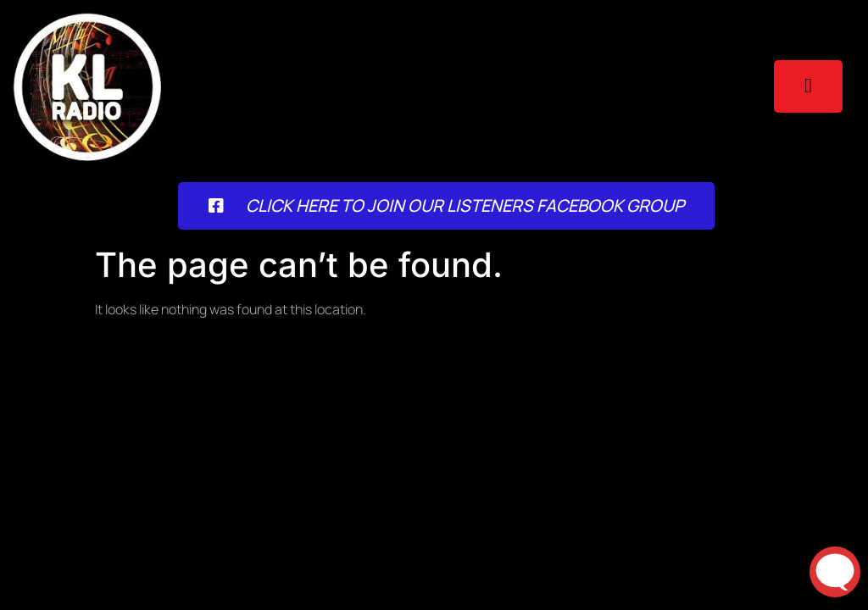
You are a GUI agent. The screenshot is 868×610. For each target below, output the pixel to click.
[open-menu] (808, 86)
